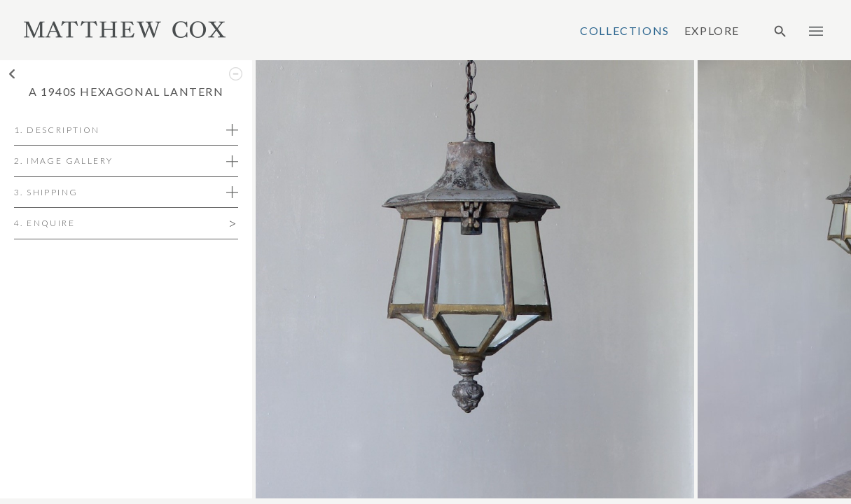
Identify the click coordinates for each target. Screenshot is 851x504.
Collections (625, 31)
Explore (712, 31)
